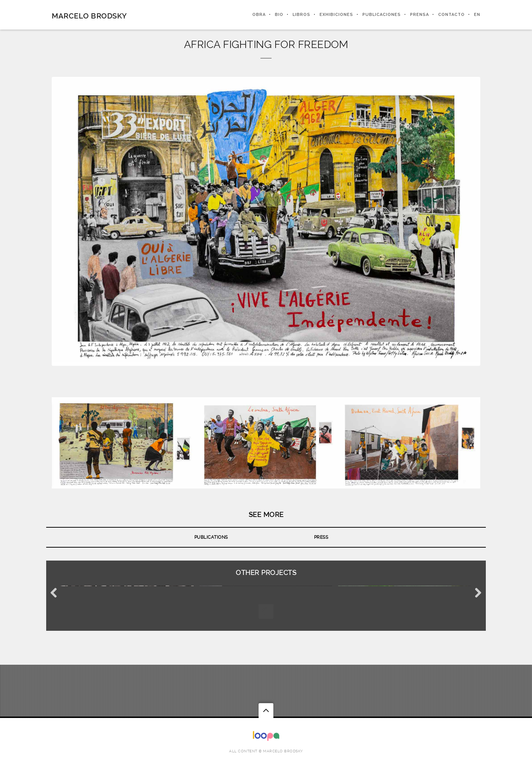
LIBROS (301, 15)
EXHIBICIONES (336, 15)
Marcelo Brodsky (89, 16)
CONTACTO (451, 15)
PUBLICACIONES (382, 15)
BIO (279, 15)
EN (477, 15)
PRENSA (420, 15)
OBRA (259, 15)
